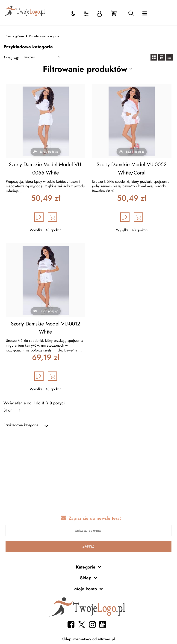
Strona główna (15, 36)
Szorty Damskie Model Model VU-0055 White (46, 168)
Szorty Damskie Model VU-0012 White (46, 328)
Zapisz (88, 546)
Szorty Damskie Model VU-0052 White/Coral (132, 168)
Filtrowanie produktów (85, 69)
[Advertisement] (88, 468)
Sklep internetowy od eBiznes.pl (88, 639)
